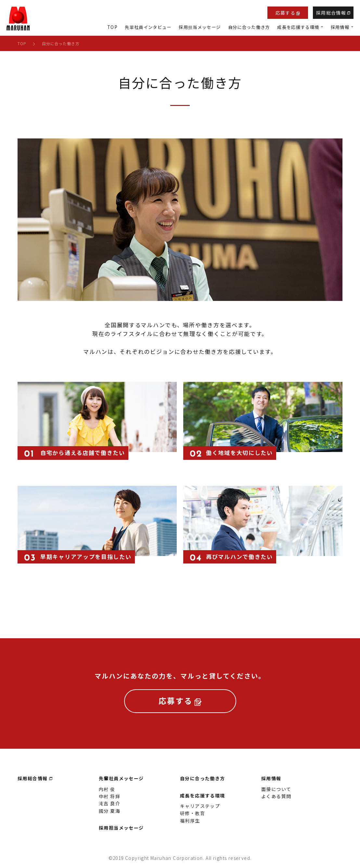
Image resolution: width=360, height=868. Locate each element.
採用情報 (271, 782)
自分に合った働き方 (249, 27)
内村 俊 (107, 792)
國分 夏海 (109, 814)
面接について (276, 792)
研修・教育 (193, 816)
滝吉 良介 (109, 807)
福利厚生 (190, 824)
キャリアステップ (200, 809)
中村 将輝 (109, 799)
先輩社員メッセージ (121, 782)
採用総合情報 (333, 13)
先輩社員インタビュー (148, 27)
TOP (112, 27)
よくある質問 (276, 799)
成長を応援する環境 (203, 799)
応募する (288, 13)
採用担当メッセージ (200, 27)
